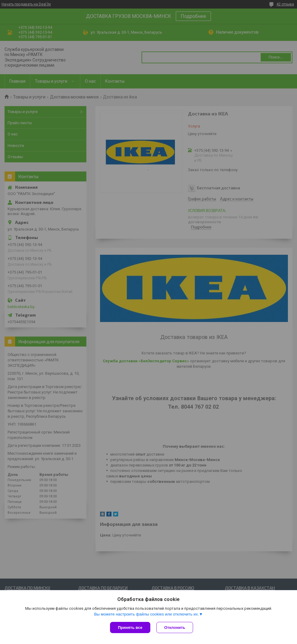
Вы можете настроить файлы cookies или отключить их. (146, 614)
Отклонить (175, 627)
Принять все (130, 627)
